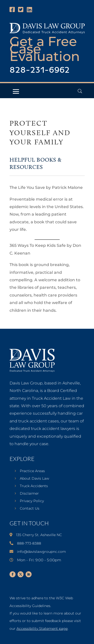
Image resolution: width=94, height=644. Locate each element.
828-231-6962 (40, 70)
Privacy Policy (32, 501)
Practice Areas (32, 471)
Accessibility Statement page (42, 629)
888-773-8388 (29, 543)
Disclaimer (29, 494)
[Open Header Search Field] (80, 91)
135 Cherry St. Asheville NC (39, 535)
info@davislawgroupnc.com (41, 552)
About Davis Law (34, 479)
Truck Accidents (34, 486)
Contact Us (30, 509)
